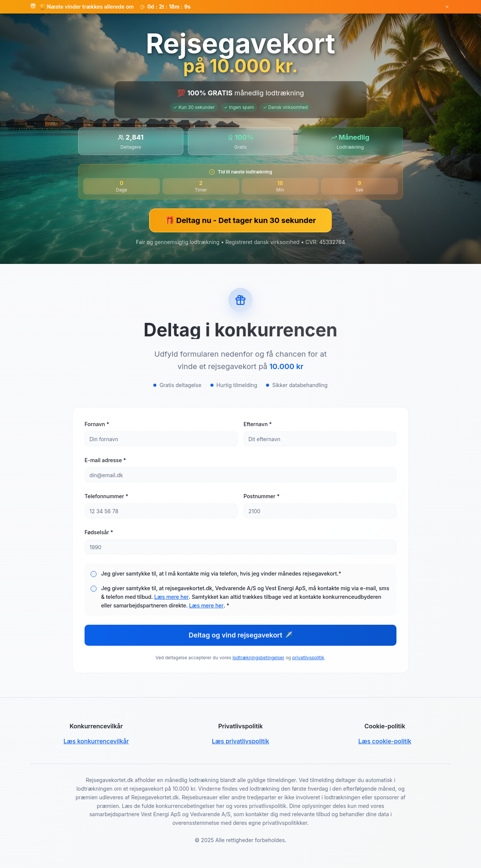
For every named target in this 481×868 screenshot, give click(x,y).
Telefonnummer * (106, 496)
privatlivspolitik (308, 658)
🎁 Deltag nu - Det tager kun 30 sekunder (240, 220)
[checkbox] (94, 574)
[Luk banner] (447, 7)
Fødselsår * (99, 532)
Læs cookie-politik (385, 741)
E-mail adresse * (105, 460)
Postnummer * (262, 496)
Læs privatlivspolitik (240, 741)
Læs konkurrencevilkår (96, 741)
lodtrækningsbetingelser (259, 658)
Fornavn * (97, 424)
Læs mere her (171, 597)
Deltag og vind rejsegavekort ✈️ (240, 635)
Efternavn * (258, 424)
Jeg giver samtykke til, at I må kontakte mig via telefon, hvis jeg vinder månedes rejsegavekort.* (221, 573)
